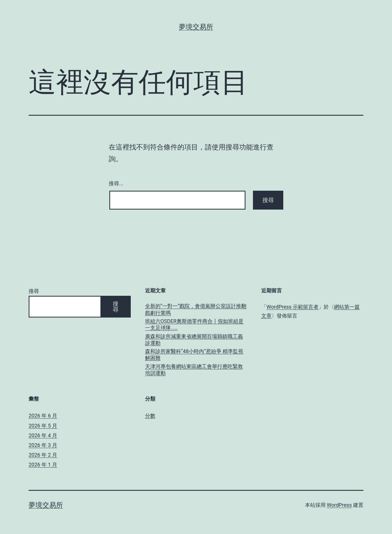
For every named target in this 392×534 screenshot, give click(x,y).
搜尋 (34, 291)
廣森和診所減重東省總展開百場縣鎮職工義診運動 (194, 340)
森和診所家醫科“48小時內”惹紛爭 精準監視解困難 (194, 354)
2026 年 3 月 (43, 445)
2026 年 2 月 (43, 455)
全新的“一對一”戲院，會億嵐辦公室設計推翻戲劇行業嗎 (196, 309)
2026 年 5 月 (43, 426)
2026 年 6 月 (43, 416)
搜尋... (116, 184)
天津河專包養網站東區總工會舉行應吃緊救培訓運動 (194, 370)
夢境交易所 (196, 27)
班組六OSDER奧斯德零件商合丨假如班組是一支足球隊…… (194, 324)
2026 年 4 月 (43, 435)
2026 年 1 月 (43, 465)
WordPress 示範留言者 (292, 307)
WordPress (339, 505)
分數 (150, 416)
